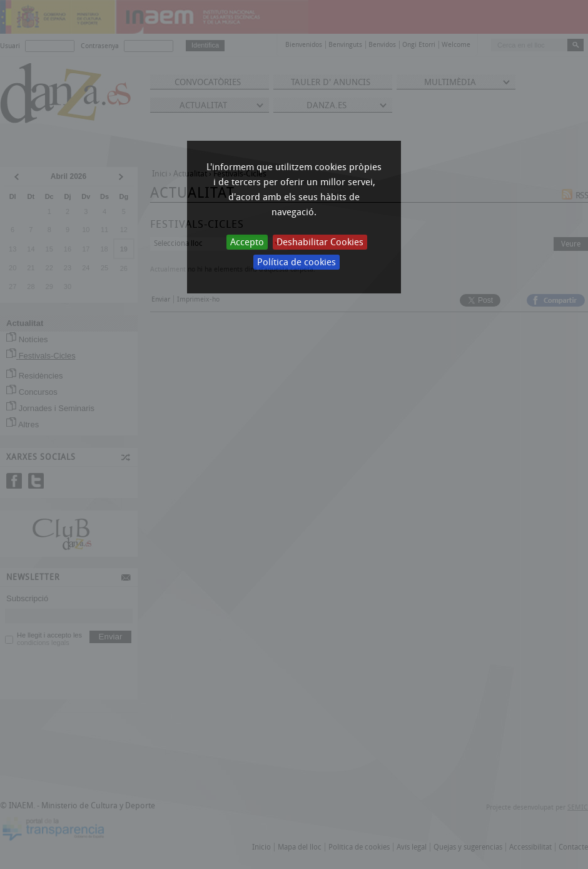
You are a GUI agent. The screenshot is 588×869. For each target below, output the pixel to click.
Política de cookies (297, 262)
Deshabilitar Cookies (320, 242)
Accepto (247, 242)
